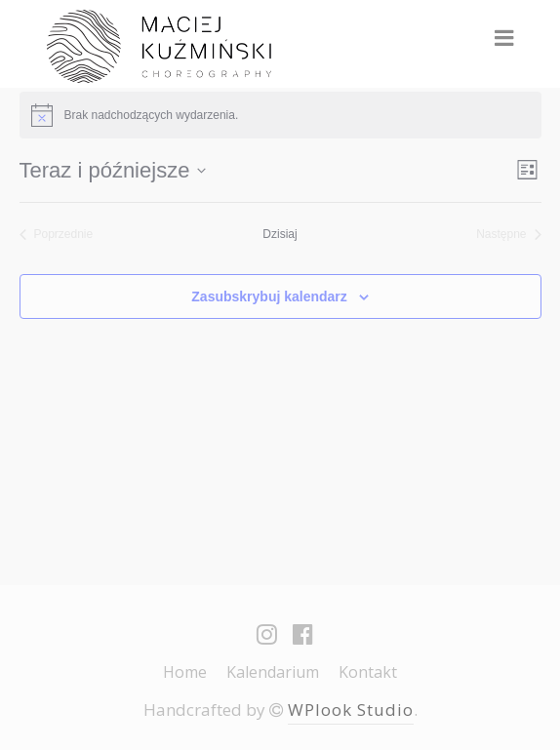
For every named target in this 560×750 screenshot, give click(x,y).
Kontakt (368, 672)
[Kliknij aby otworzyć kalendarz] (113, 170)
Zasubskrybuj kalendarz (269, 296)
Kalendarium (273, 672)
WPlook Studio (351, 710)
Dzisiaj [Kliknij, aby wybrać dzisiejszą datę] (280, 234)
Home (185, 672)
